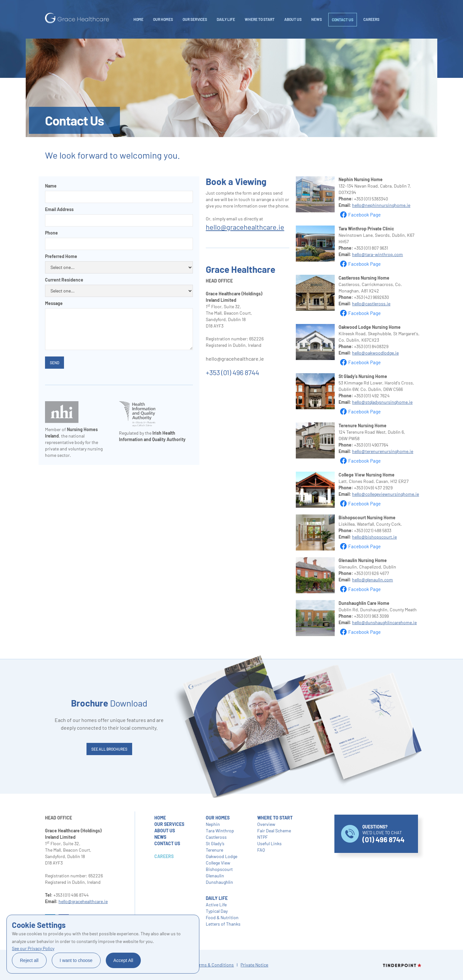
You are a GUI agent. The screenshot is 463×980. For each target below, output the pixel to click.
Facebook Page (364, 215)
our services (169, 824)
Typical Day (217, 911)
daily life (226, 19)
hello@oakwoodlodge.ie (375, 353)
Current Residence (64, 280)
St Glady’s (215, 843)
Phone (51, 233)
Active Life (216, 905)
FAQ (261, 850)
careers (371, 19)
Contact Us (343, 20)
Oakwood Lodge (222, 856)
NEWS (317, 19)
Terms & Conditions (214, 965)
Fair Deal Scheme (274, 831)
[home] (77, 18)
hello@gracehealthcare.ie (245, 227)
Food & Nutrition (222, 917)
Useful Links (269, 843)
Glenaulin (215, 876)
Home (138, 19)
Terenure (214, 850)
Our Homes (163, 19)
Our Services (195, 19)
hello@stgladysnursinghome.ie (382, 402)
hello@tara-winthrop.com (377, 254)
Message (54, 303)
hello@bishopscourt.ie (374, 537)
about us (165, 831)
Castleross (216, 837)
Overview (266, 824)
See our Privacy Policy (33, 948)
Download (109, 703)
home (160, 818)
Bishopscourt (219, 869)
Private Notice (254, 965)
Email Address (59, 209)
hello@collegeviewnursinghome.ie (386, 494)
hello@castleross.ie (371, 304)
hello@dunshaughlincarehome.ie (384, 622)
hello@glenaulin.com (372, 580)
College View (218, 863)
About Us (293, 19)
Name (51, 186)
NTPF (263, 837)
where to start (275, 818)
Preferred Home (61, 256)
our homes (218, 818)
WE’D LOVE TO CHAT (383, 834)
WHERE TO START (260, 19)
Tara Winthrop (220, 831)
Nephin (213, 824)
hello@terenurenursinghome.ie (383, 451)
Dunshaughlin (219, 882)
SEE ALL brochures (109, 749)
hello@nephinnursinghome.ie (381, 205)
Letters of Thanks (223, 924)
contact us (167, 843)
